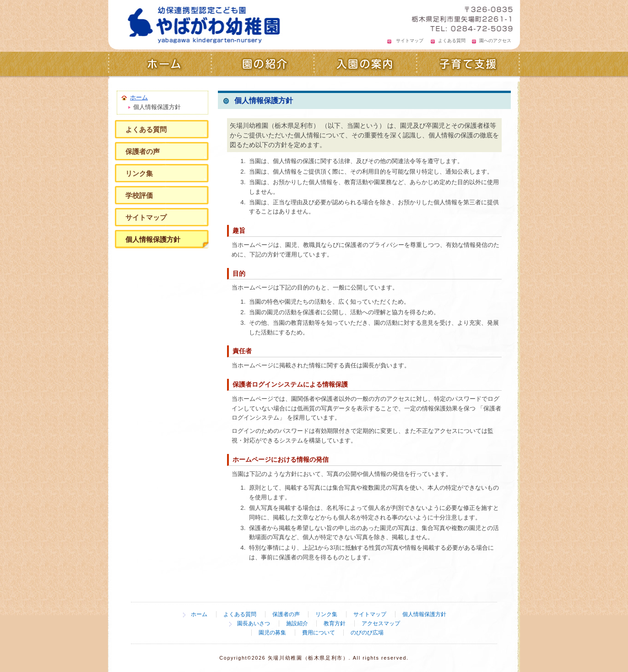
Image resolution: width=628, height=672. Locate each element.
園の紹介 (263, 65)
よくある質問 (452, 41)
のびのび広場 (367, 633)
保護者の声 (143, 151)
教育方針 (335, 623)
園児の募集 (272, 633)
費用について (319, 633)
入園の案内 (365, 65)
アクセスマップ (381, 623)
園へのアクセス (495, 41)
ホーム (160, 65)
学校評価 (139, 195)
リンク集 (139, 173)
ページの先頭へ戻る (472, 588)
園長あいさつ (254, 623)
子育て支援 (468, 65)
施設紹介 (297, 623)
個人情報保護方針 (153, 239)
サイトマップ (410, 41)
